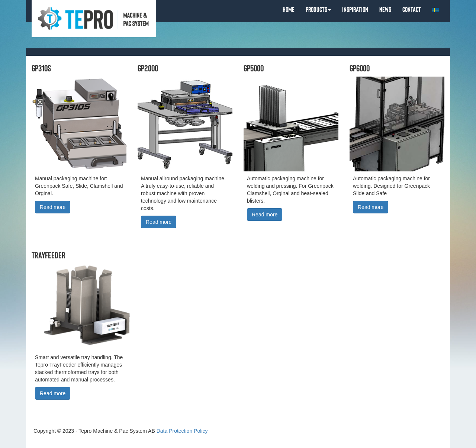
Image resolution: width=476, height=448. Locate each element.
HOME (289, 9)
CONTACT (412, 9)
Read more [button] (53, 207)
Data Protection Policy (182, 431)
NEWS (385, 9)
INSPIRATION (355, 9)
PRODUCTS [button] (318, 9)
